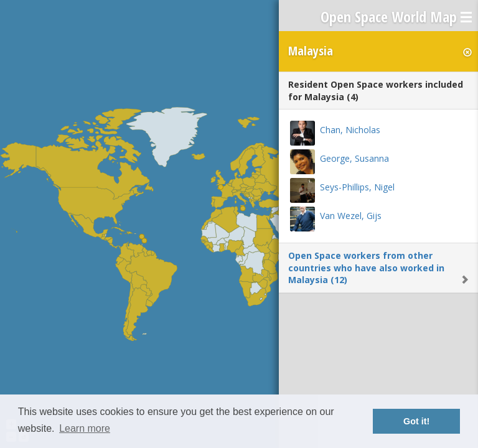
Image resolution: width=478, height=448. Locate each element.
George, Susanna (354, 158)
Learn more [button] (85, 428)
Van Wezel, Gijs (351, 216)
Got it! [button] (416, 421)
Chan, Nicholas (350, 130)
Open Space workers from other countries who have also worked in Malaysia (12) (366, 268)
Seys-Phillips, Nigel (357, 187)
